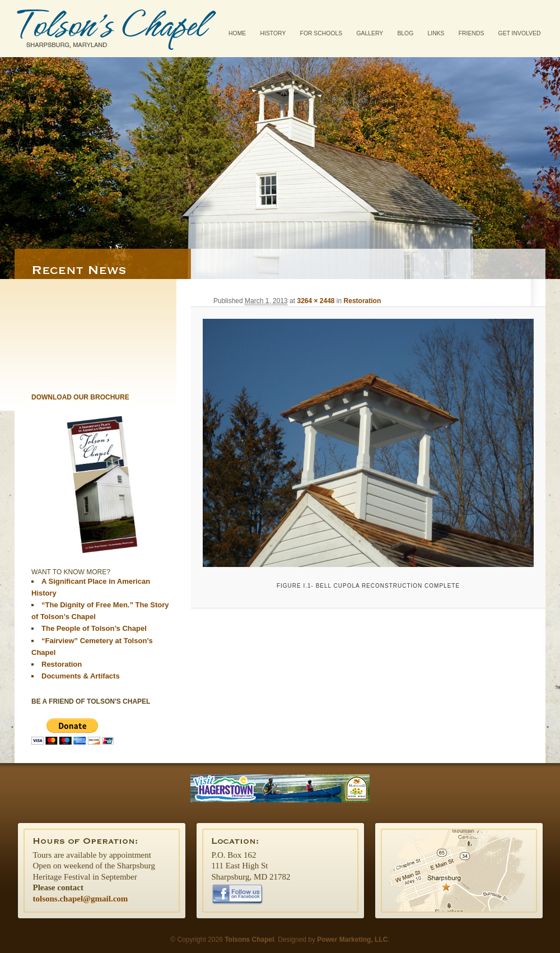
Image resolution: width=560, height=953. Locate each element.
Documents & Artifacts (81, 676)
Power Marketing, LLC (352, 940)
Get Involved (520, 33)
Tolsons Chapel (116, 29)
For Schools (321, 33)
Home (237, 33)
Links (436, 33)
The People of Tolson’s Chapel (94, 628)
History (273, 33)
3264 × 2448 (316, 301)
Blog (405, 33)
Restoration (363, 301)
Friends (472, 33)
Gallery (370, 33)
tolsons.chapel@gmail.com (81, 899)
